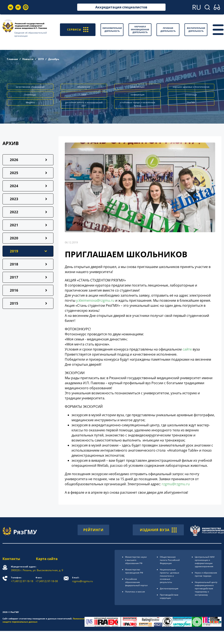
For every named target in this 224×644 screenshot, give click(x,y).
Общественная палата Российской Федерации (170, 560)
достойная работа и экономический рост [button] (84, 104)
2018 (14, 264)
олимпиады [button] (30, 95)
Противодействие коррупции (169, 596)
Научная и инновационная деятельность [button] (140, 29)
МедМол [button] (30, 102)
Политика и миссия (135, 592)
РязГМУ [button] (191, 102)
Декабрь (54, 59)
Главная (12, 59)
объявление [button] (84, 87)
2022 (14, 212)
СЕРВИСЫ (78, 30)
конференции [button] (138, 87)
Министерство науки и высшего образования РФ (136, 560)
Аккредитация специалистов (121, 7)
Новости (28, 59)
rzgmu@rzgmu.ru (176, 484)
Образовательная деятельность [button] (112, 30)
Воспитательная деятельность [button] (196, 30)
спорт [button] (84, 95)
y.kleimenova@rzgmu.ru (95, 300)
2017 (14, 277)
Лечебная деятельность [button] (168, 30)
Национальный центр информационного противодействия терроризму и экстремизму (206, 588)
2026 (14, 160)
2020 (14, 238)
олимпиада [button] (191, 95)
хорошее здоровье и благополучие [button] (191, 87)
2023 (14, 199)
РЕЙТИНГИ (93, 530)
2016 (14, 290)
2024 (14, 186)
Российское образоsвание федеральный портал (136, 582)
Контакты (11, 559)
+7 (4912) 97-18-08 (47, 579)
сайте (187, 349)
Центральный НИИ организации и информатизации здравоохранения (205, 562)
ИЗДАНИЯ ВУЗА (158, 530)
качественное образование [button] (30, 87)
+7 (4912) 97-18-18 (22, 579)
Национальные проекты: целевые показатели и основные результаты (170, 576)
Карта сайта (47, 559)
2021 (14, 225)
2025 (14, 173)
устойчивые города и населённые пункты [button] (137, 104)
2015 (14, 303)
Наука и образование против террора (206, 574)
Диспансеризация (169, 588)
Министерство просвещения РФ (134, 571)
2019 (41, 59)
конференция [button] (138, 95)
